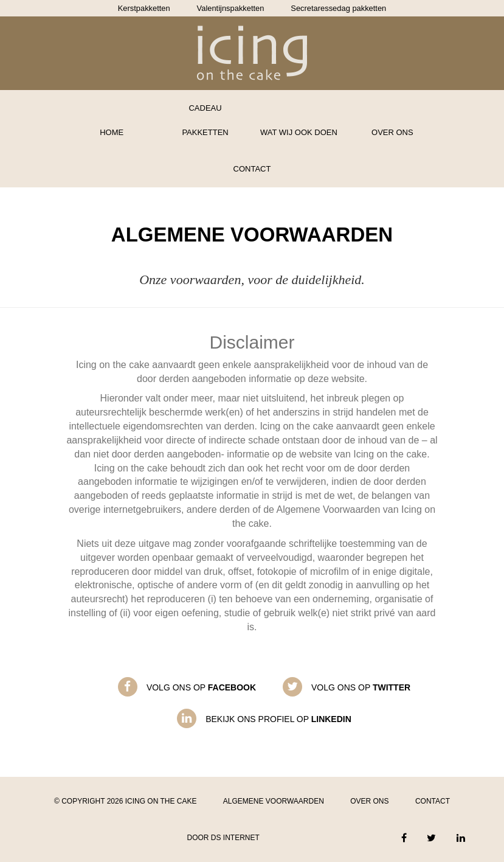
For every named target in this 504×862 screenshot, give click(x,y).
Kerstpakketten (144, 8)
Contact (252, 169)
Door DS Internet (223, 838)
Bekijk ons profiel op (278, 719)
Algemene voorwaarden (274, 801)
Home (112, 132)
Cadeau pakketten (205, 120)
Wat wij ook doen (299, 132)
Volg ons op (201, 687)
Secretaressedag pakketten (338, 8)
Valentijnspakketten (231, 8)
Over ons (392, 132)
